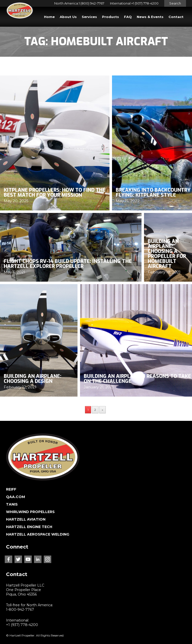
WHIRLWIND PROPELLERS (30, 512)
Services (89, 17)
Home (49, 17)
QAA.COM (15, 497)
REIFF (11, 489)
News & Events (150, 17)
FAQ (128, 17)
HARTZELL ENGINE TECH (29, 527)
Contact (176, 17)
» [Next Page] (102, 410)
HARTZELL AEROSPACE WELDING (38, 534)
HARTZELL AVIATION (26, 519)
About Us (68, 17)
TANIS (12, 504)
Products (110, 17)
